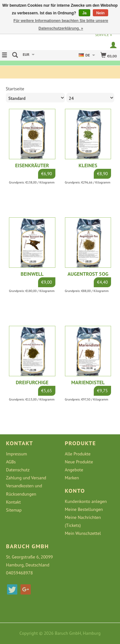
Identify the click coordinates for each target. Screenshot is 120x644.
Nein (100, 13)
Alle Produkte (78, 454)
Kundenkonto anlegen (86, 501)
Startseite (15, 89)
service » (104, 35)
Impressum (17, 454)
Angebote (74, 470)
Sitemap (14, 510)
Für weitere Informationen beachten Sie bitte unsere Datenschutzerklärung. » (61, 25)
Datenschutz (18, 470)
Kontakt (13, 502)
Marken (72, 478)
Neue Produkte (79, 462)
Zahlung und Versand (26, 478)
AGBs (11, 462)
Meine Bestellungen (84, 509)
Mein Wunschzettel (83, 533)
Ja (84, 13)
